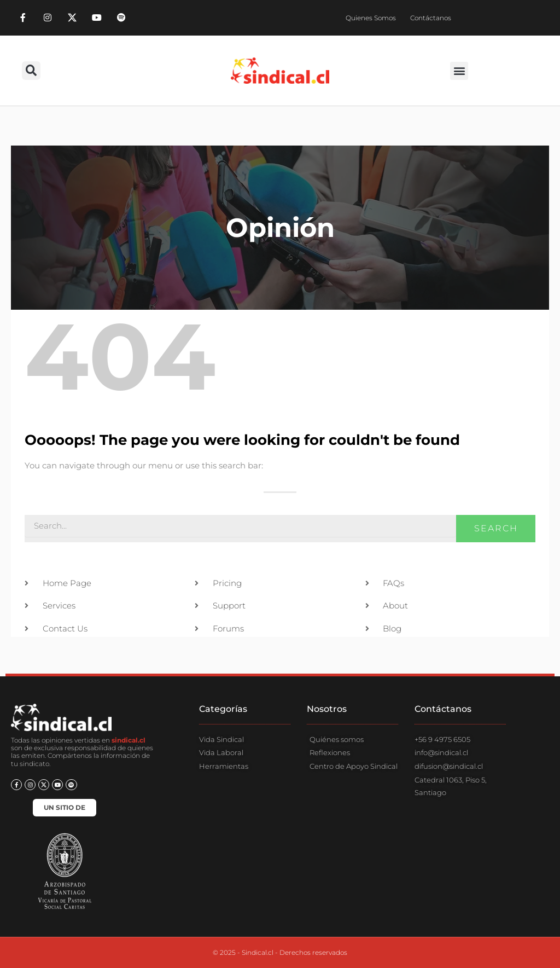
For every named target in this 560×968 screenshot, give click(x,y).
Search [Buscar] (496, 528)
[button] (31, 71)
